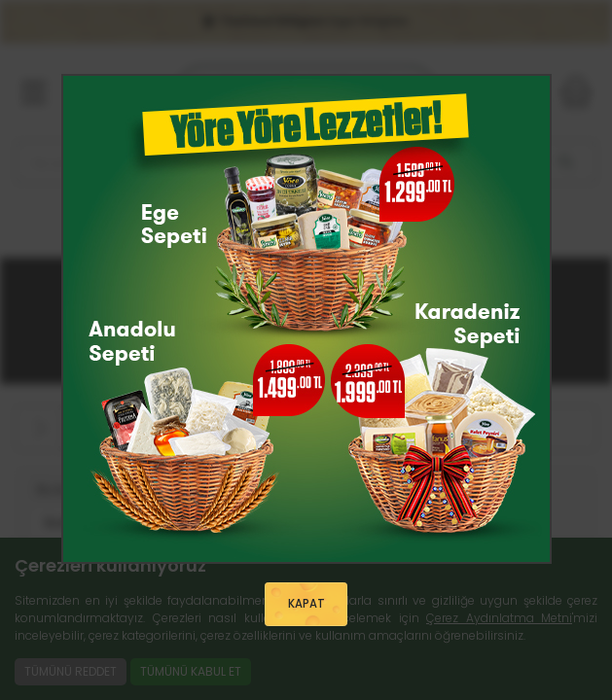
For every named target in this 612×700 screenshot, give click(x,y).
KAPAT (306, 604)
